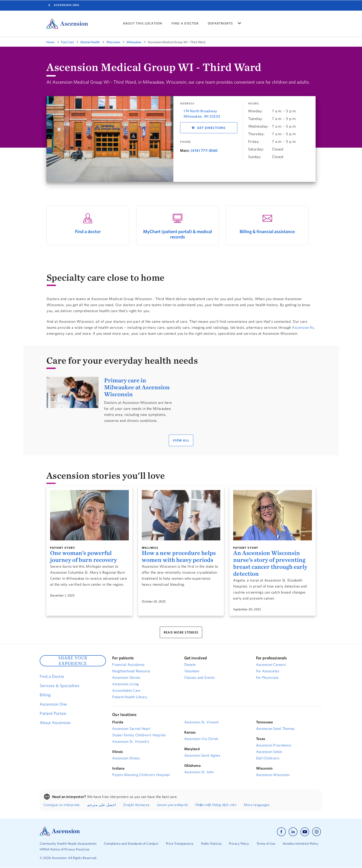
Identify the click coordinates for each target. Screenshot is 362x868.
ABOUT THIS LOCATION (143, 23)
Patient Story (63, 548)
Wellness (150, 548)
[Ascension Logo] (60, 834)
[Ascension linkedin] (293, 832)
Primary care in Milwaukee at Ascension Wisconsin (137, 387)
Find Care (67, 42)
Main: (185, 150)
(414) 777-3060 (204, 150)
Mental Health (90, 42)
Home (50, 42)
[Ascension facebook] (281, 832)
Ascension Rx (303, 327)
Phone (186, 142)
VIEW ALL (181, 440)
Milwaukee (134, 42)
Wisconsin (113, 42)
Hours (254, 104)
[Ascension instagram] (317, 832)
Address (187, 104)
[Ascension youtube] (305, 832)
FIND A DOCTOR (185, 23)
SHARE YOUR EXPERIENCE (73, 661)
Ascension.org (67, 5)
